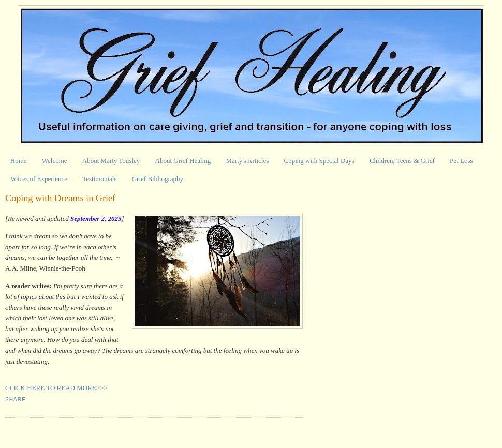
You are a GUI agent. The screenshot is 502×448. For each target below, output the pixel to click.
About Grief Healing (183, 161)
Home (19, 161)
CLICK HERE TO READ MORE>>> (56, 388)
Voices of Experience (39, 179)
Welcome (55, 161)
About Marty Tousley (111, 161)
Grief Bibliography (158, 179)
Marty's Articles (247, 161)
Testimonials (99, 179)
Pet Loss (461, 161)
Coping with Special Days (319, 161)
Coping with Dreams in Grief (60, 198)
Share (16, 400)
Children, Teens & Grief (402, 161)
